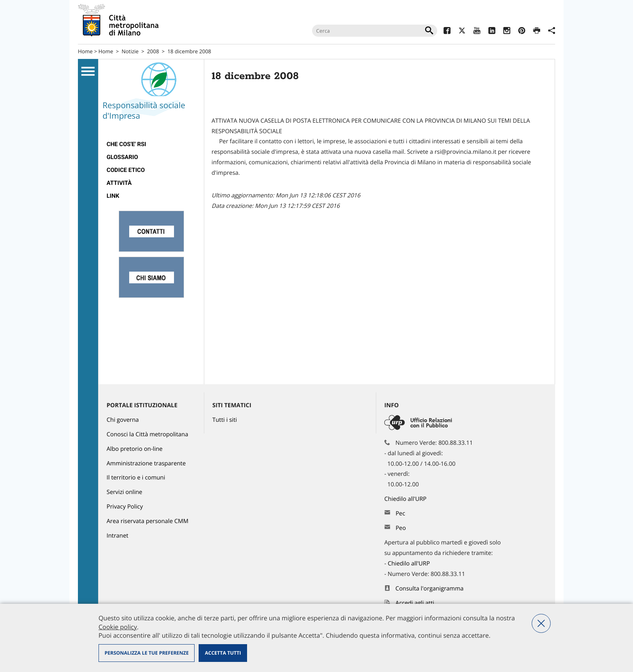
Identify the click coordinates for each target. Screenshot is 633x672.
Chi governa (123, 420)
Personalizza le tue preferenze (147, 653)
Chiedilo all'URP (406, 499)
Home (85, 51)
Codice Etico (126, 170)
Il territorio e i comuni (136, 478)
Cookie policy (118, 627)
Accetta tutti (223, 653)
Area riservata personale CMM (148, 521)
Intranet (117, 536)
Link (113, 196)
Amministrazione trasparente (146, 464)
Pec (400, 514)
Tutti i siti (225, 420)
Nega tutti (541, 623)
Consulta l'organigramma (430, 589)
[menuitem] (151, 144)
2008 (153, 51)
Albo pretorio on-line (135, 449)
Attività (119, 183)
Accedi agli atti (415, 603)
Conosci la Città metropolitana (147, 434)
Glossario (122, 157)
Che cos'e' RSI (126, 144)
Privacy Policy (125, 507)
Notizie (130, 51)
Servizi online (124, 492)
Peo (401, 528)
